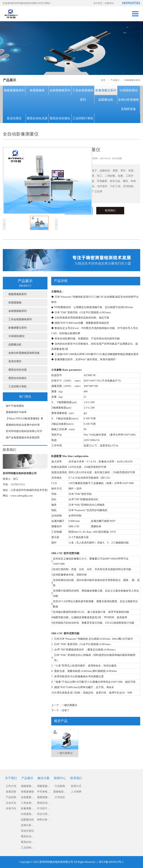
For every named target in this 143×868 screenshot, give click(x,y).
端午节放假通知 (15, 406)
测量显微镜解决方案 (44, 787)
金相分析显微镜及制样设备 (128, 104)
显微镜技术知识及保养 (60, 792)
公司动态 (60, 797)
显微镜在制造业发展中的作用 (23, 425)
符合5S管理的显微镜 (44, 815)
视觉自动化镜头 (60, 118)
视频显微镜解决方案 (44, 798)
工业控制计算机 (83, 118)
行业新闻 (60, 786)
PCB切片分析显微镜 (44, 809)
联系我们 (110, 211)
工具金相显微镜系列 (83, 95)
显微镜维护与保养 (16, 412)
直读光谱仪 (14, 118)
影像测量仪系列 (106, 90)
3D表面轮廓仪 (129, 90)
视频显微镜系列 (14, 90)
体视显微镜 (37, 90)
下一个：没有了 (60, 710)
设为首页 (98, 3)
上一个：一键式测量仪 (64, 705)
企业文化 (11, 803)
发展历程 (11, 792)
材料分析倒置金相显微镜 (44, 820)
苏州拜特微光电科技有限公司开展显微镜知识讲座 (24, 432)
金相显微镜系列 (60, 90)
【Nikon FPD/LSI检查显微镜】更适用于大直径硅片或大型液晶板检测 (24, 420)
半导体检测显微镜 (44, 792)
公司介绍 (11, 786)
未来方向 (11, 808)
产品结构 (11, 797)
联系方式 (76, 786)
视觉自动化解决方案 (44, 804)
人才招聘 (76, 792)
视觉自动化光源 (37, 118)
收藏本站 (109, 3)
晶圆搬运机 (106, 100)
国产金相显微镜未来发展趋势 (23, 438)
